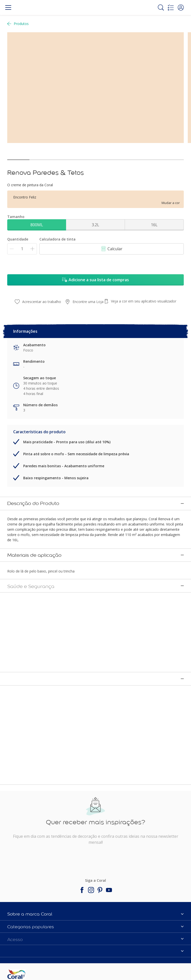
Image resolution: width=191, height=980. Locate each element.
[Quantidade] (22, 249)
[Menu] (8, 7)
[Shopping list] (171, 7)
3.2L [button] (95, 225)
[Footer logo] (36, 953)
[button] (181, 7)
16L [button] (154, 225)
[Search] (161, 7)
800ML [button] (37, 225)
